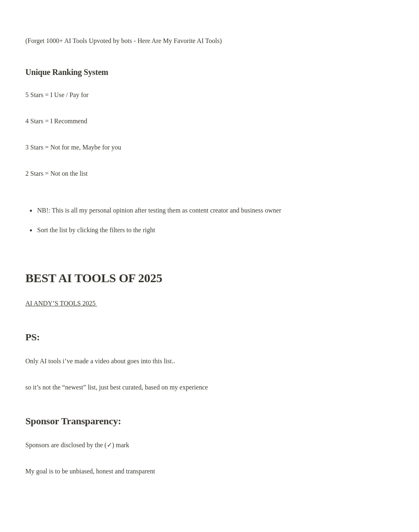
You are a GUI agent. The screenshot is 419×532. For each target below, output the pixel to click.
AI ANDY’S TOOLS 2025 (61, 303)
